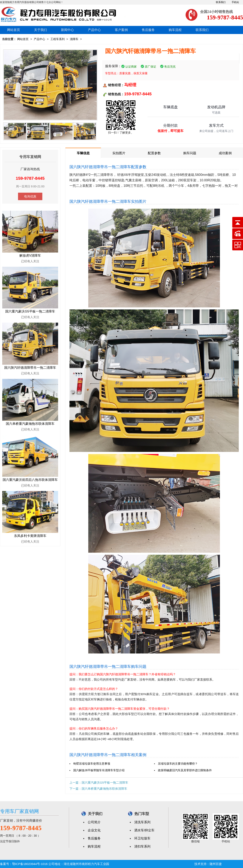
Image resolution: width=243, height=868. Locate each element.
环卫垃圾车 (142, 838)
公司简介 (94, 822)
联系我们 (221, 2)
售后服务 (148, 30)
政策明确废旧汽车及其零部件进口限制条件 (185, 770)
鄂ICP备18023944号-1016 (30, 864)
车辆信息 (83, 153)
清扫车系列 (142, 846)
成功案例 (225, 153)
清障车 (74, 39)
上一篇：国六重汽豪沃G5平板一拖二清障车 (99, 782)
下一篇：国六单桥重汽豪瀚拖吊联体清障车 (98, 789)
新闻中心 (67, 30)
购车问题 (190, 153)
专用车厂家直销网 (19, 811)
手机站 (235, 2)
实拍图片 (119, 153)
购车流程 (175, 30)
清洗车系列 (142, 822)
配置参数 (154, 153)
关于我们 (40, 30)
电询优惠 (30, 196)
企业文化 (94, 830)
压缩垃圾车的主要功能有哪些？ (178, 764)
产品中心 (94, 30)
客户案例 (121, 30)
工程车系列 (58, 39)
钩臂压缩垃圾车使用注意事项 (92, 764)
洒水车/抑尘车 (144, 830)
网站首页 (14, 30)
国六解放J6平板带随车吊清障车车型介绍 (99, 770)
